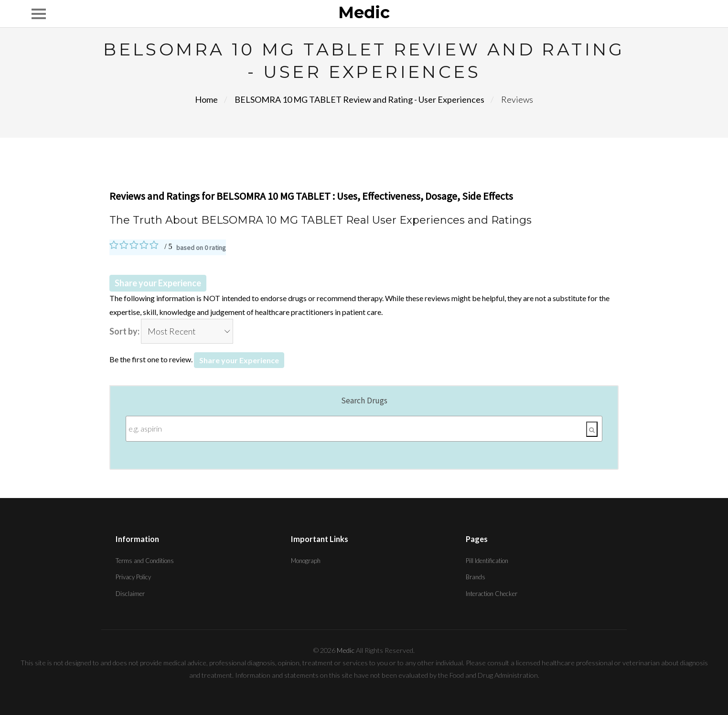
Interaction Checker (492, 594)
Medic (364, 13)
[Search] (592, 429)
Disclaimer (130, 594)
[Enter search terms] (364, 429)
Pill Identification (487, 561)
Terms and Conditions (145, 561)
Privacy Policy (133, 577)
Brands (476, 577)
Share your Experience (158, 283)
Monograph (306, 561)
